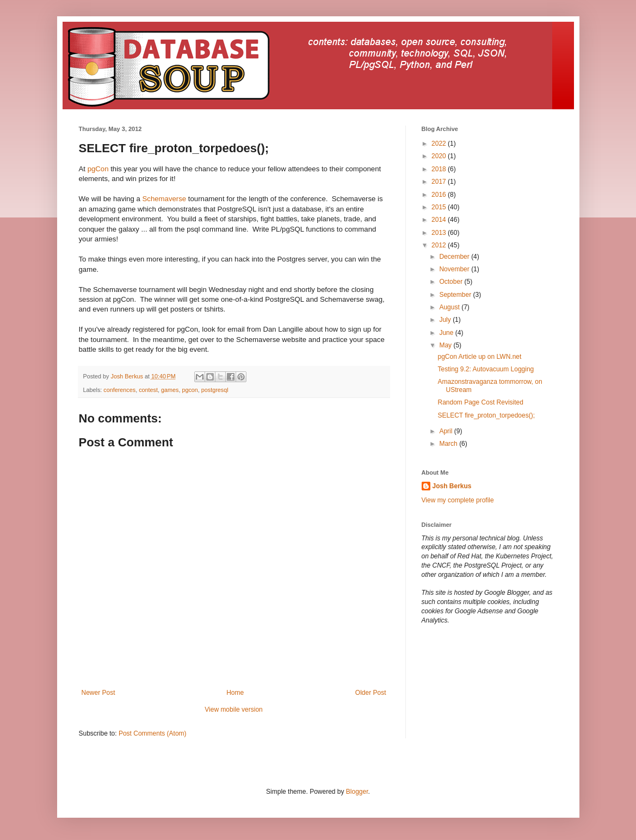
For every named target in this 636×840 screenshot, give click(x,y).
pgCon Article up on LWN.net (479, 357)
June (447, 333)
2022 (440, 144)
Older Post (371, 693)
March (449, 444)
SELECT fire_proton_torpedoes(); (486, 415)
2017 (440, 182)
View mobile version (234, 710)
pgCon (98, 169)
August (450, 307)
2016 (440, 195)
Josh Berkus (452, 486)
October (452, 282)
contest (148, 390)
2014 (440, 220)
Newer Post (98, 693)
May (446, 345)
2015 (440, 207)
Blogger (357, 792)
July (446, 320)
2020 (440, 156)
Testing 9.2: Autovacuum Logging (486, 369)
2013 (440, 233)
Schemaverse (165, 199)
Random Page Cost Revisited (480, 402)
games (170, 390)
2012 (440, 245)
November (455, 269)
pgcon (190, 390)
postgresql (215, 390)
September (456, 295)
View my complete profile (458, 500)
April (446, 431)
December (455, 257)
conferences (119, 390)
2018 (440, 169)
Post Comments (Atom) (153, 733)
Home (235, 693)
